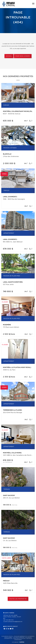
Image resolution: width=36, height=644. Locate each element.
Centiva (21, 642)
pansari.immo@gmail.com (15, 622)
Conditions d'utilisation (19, 639)
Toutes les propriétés (18, 599)
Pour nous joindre (23, 56)
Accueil (9, 56)
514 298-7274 (10, 620)
